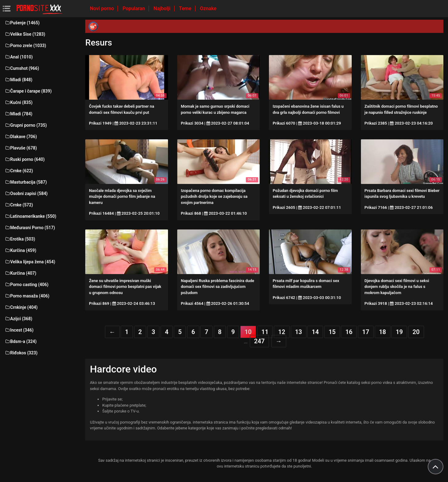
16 (349, 332)
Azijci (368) (18, 319)
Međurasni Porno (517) (30, 228)
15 (332, 332)
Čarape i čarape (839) (28, 91)
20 (416, 332)
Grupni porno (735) (26, 125)
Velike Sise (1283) (25, 34)
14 (315, 332)
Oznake (208, 8)
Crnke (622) (19, 171)
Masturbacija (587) (26, 182)
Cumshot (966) (22, 68)
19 (399, 332)
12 (282, 332)
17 (366, 332)
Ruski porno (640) (25, 159)
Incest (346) (19, 330)
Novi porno (102, 8)
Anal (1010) (19, 57)
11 (265, 332)
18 (383, 332)
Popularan (134, 8)
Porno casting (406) (26, 285)
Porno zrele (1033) (25, 46)
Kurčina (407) (20, 273)
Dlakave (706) (21, 137)
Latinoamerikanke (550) (30, 216)
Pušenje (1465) (22, 23)
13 (299, 332)
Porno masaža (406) (27, 296)
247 (259, 341)
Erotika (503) (20, 239)
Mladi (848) (18, 80)
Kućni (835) (19, 102)
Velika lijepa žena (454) (30, 262)
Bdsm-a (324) (21, 341)
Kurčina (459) (20, 250)
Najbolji (162, 8)
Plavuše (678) (21, 148)
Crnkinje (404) (21, 307)
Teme (186, 8)
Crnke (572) (19, 205)
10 (248, 332)
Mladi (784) (18, 114)
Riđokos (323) (21, 353)
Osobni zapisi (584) (26, 193)
